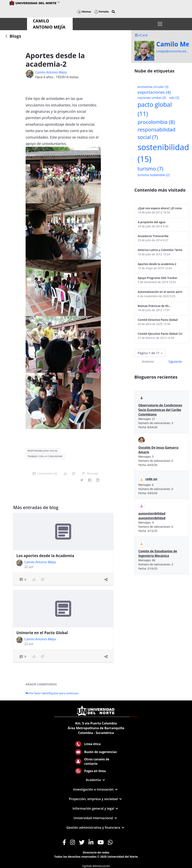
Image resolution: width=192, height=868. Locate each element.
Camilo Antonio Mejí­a (51, 72)
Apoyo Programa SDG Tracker (158, 278)
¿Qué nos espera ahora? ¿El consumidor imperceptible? (160, 208)
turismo (150, 169)
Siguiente (175, 362)
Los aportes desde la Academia (45, 556)
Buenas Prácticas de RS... (154, 306)
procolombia (156, 122)
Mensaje (90, 473)
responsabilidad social (43, 451)
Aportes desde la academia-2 (157, 264)
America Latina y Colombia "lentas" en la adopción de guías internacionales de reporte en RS (160, 250)
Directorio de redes (96, 852)
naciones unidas (152, 98)
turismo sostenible (154, 175)
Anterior (148, 362)
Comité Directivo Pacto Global (158, 320)
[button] (113, 12)
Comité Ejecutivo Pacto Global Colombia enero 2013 (160, 334)
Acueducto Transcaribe (153, 236)
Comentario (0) (45, 473)
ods (174, 98)
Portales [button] (102, 12)
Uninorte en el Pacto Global (42, 633)
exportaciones (154, 92)
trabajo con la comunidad (45, 456)
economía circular (153, 87)
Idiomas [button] (84, 12)
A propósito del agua (152, 222)
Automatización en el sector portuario (160, 292)
